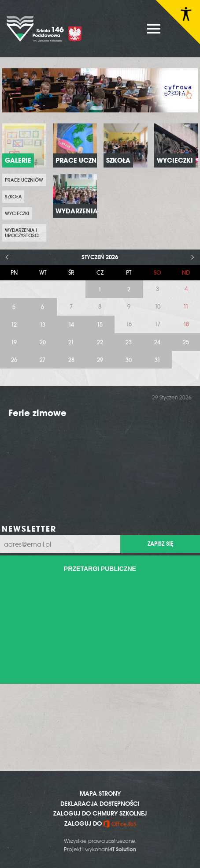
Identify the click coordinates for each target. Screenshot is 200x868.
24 (157, 342)
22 (100, 342)
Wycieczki (17, 213)
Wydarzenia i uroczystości (22, 233)
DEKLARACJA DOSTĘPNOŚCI (100, 804)
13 (43, 325)
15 (100, 325)
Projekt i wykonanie (100, 849)
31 (157, 360)
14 (71, 325)
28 (71, 360)
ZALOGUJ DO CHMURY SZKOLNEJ (100, 813)
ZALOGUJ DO (100, 823)
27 (43, 360)
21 (71, 342)
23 (129, 342)
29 (100, 360)
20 (43, 342)
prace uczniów (24, 180)
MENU (154, 29)
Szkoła (13, 197)
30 (129, 360)
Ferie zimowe (37, 413)
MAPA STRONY (100, 793)
